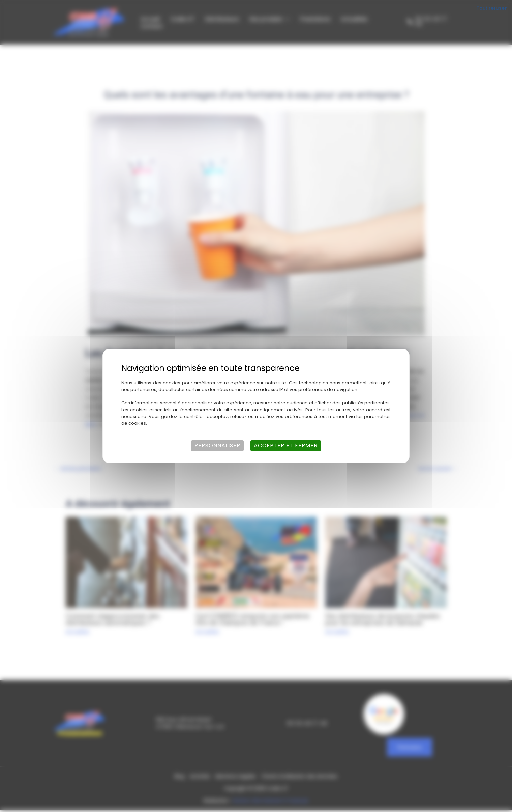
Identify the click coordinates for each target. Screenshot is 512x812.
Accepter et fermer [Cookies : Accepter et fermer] (286, 445)
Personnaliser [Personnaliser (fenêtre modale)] (217, 445)
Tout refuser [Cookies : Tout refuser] (492, 8)
